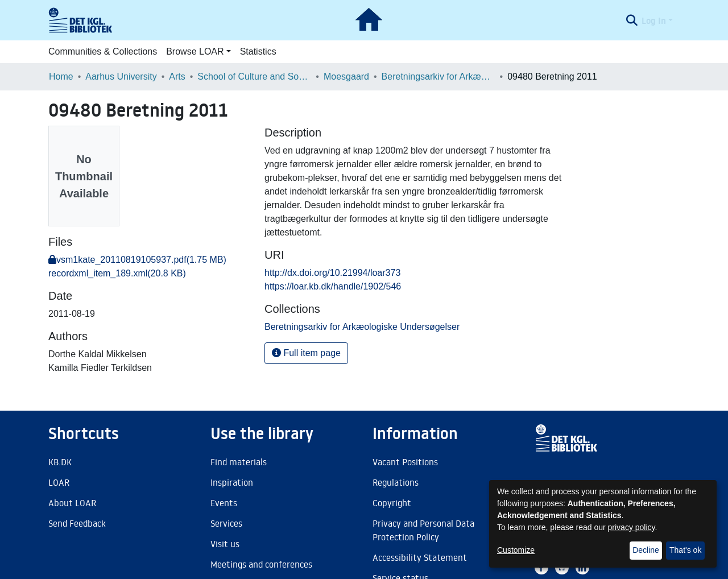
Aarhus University (121, 76)
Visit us (225, 544)
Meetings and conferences (261, 564)
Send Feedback (77, 523)
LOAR (59, 482)
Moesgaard (346, 76)
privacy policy (632, 527)
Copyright (392, 503)
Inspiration (232, 482)
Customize (516, 550)
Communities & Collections (103, 51)
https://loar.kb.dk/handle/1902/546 (333, 286)
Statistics (258, 51)
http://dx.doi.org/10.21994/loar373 (332, 273)
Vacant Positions (405, 462)
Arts (177, 76)
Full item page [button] (306, 353)
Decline (646, 550)
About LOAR (72, 503)
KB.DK (60, 462)
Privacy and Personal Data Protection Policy (423, 530)
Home (61, 76)
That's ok (685, 550)
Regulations (396, 482)
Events (224, 503)
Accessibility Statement (420, 557)
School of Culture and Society (254, 76)
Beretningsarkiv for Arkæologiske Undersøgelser (439, 76)
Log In (654, 20)
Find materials (239, 462)
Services (226, 523)
